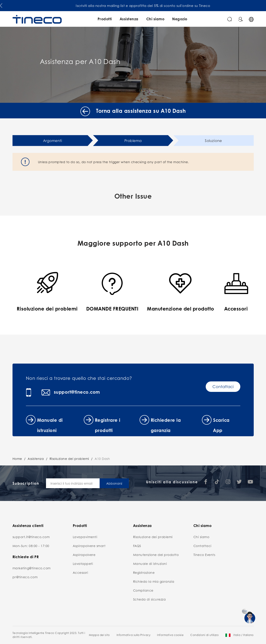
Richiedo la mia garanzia (154, 581)
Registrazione (144, 572)
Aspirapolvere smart (89, 546)
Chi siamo (155, 19)
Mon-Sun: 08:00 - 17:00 (31, 546)
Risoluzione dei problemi (69, 459)
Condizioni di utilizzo (204, 635)
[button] (1, 5)
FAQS (137, 546)
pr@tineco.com (25, 577)
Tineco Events (204, 555)
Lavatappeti (83, 564)
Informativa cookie (170, 635)
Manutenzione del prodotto (156, 555)
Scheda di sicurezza (150, 599)
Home (17, 459)
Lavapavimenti (85, 537)
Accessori (81, 572)
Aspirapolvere (84, 555)
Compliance (143, 590)
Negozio (180, 19)
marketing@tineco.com (32, 568)
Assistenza (129, 19)
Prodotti (105, 19)
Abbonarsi (114, 483)
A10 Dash (102, 459)
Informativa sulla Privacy (134, 635)
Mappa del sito (99, 635)
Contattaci (223, 387)
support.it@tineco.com (31, 537)
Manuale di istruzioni (150, 564)
